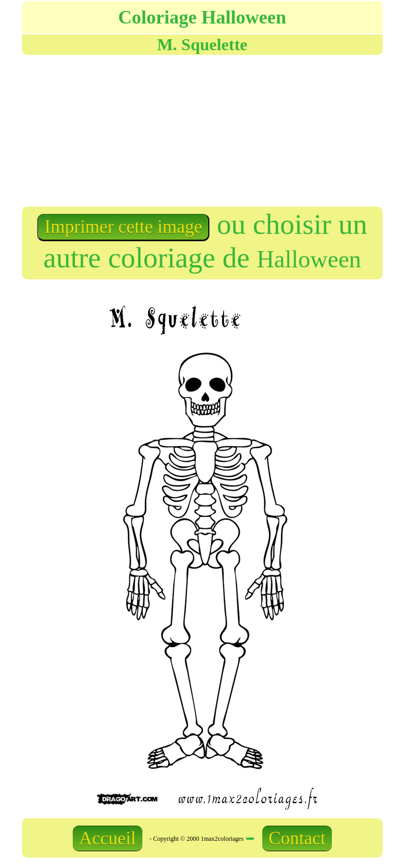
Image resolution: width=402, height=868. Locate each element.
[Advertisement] (111, 130)
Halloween (309, 259)
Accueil (108, 838)
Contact (297, 838)
